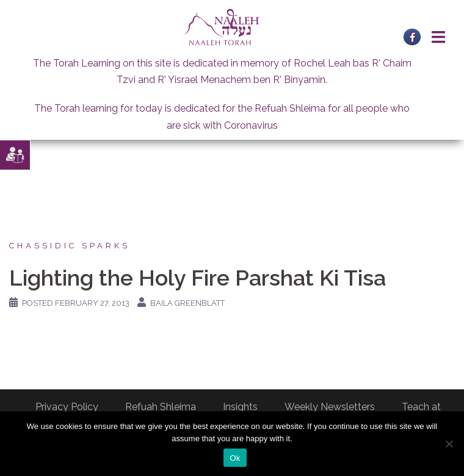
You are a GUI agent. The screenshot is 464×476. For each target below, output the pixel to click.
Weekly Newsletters (330, 407)
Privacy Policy (67, 407)
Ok (235, 458)
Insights (240, 407)
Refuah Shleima (161, 407)
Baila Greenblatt (187, 303)
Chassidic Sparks (70, 246)
